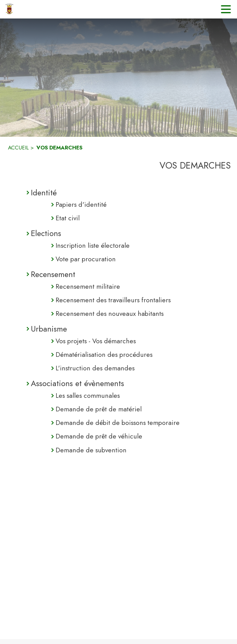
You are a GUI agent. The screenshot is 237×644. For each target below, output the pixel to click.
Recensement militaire (88, 286)
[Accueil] (9, 9)
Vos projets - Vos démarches (96, 341)
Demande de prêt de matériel (99, 409)
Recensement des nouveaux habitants (110, 314)
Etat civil (68, 218)
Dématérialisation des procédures (104, 355)
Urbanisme (49, 329)
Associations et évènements (77, 383)
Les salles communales (88, 395)
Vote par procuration (86, 259)
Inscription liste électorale (93, 245)
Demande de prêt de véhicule (99, 436)
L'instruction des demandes (95, 368)
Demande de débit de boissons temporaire (118, 423)
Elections (46, 233)
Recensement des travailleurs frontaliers (113, 300)
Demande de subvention (91, 450)
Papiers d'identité (81, 204)
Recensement (53, 274)
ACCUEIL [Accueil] (18, 148)
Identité (44, 193)
